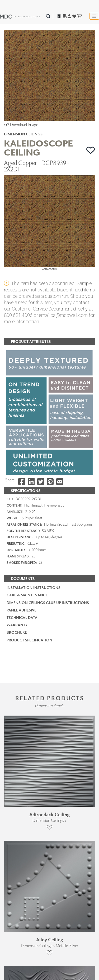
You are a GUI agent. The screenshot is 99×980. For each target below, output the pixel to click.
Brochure (17, 632)
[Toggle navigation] (94, 16)
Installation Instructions (34, 587)
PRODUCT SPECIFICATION (29, 640)
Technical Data (22, 617)
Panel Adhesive (22, 610)
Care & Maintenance (27, 595)
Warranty (17, 625)
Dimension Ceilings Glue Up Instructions (48, 603)
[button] (91, 150)
